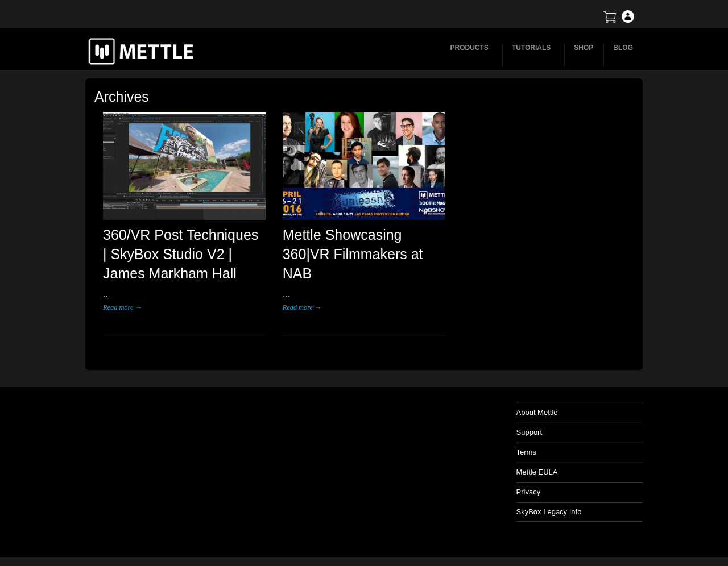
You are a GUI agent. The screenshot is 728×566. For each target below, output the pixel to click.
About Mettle (537, 412)
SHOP (584, 48)
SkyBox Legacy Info (549, 512)
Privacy (529, 492)
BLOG (623, 48)
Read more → (123, 307)
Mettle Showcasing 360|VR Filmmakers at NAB (353, 254)
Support (530, 432)
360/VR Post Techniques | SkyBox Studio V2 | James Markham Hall (181, 254)
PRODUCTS (471, 48)
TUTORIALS (533, 48)
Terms (526, 452)
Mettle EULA (537, 472)
